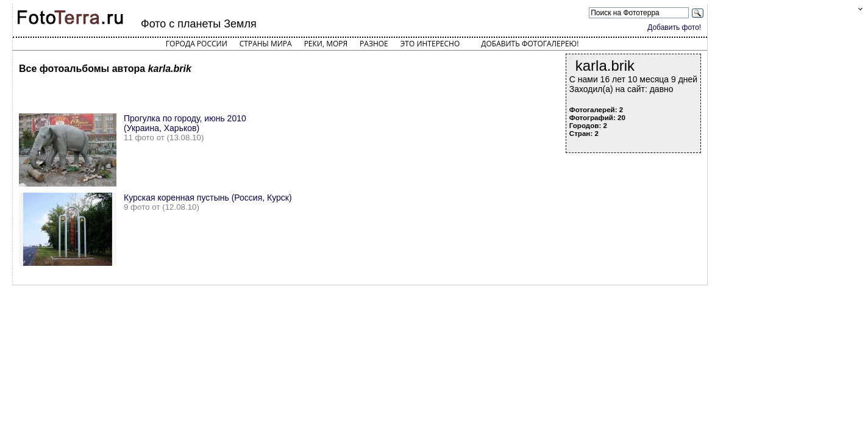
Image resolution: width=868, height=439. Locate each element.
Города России (197, 44)
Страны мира (266, 44)
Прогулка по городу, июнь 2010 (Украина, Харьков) (185, 123)
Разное (374, 44)
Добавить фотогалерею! (530, 44)
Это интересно (430, 44)
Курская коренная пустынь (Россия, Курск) (208, 198)
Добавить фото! (674, 27)
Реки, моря (326, 44)
